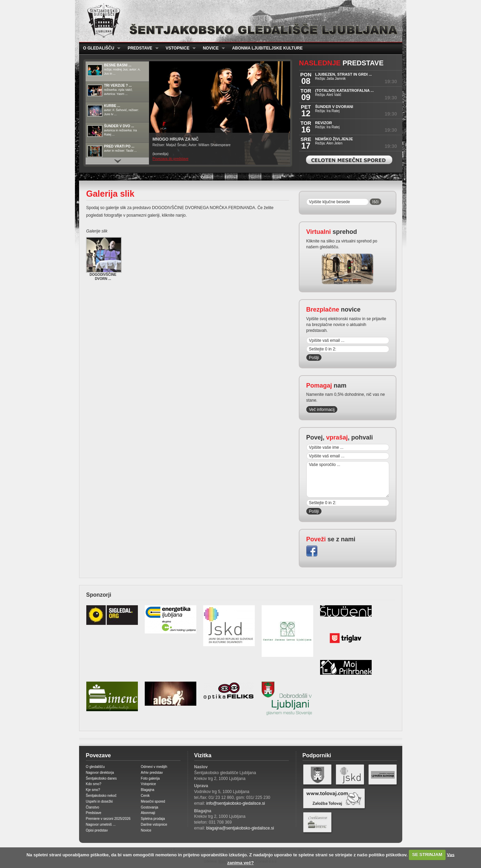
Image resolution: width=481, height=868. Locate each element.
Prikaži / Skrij (224, 130)
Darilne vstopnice (154, 824)
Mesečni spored (153, 801)
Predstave (141, 48)
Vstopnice (179, 48)
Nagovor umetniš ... (101, 824)
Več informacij (322, 410)
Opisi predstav (97, 830)
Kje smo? (93, 790)
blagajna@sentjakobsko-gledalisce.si (240, 828)
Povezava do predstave (171, 159)
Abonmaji (148, 813)
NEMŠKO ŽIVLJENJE (334, 139)
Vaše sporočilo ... (348, 479)
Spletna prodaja (153, 819)
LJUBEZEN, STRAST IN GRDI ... (344, 74)
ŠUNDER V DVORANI (334, 107)
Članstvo (93, 807)
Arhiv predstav (152, 773)
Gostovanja (150, 807)
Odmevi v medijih (154, 767)
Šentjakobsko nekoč (101, 796)
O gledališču (100, 48)
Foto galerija (150, 778)
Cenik (145, 796)
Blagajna (148, 790)
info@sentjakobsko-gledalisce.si (236, 803)
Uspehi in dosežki (99, 801)
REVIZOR (324, 123)
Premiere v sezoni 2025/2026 (108, 819)
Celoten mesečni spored (349, 160)
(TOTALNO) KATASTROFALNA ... (345, 90)
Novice (212, 48)
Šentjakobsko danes (101, 778)
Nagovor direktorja (100, 773)
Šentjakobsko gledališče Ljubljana (239, 21)
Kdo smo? (94, 784)
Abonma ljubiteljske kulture (267, 48)
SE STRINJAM (427, 854)
